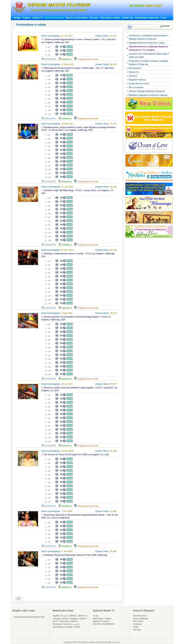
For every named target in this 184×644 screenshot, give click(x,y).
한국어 (56, 621)
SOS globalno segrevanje (147, 18)
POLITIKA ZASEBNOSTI (104, 624)
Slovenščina (58, 627)
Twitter (136, 627)
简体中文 (82, 616)
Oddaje (17, 18)
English (56, 616)
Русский (69, 627)
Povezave (94, 18)
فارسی (76, 624)
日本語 (77, 627)
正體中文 (73, 616)
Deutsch (66, 619)
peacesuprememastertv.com (29, 617)
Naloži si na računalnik (77, 18)
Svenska (67, 624)
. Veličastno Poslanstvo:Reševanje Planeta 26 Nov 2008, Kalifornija (74, 555)
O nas (163, 18)
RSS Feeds (138, 621)
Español (74, 621)
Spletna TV (38, 18)
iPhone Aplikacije (141, 619)
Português (57, 624)
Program (26, 18)
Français (56, 619)
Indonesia (64, 621)
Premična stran (140, 616)
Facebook (137, 624)
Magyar (74, 619)
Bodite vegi (128, 18)
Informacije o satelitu (110, 18)
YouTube (137, 630)
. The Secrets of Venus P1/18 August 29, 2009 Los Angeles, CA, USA (75, 454)
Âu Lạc (64, 616)
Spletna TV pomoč (101, 621)
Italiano (82, 619)
